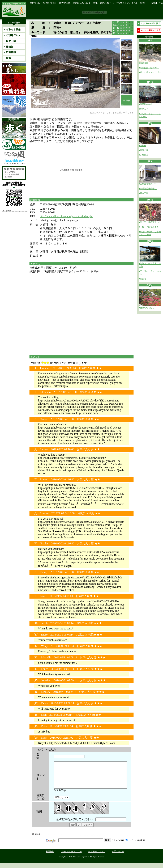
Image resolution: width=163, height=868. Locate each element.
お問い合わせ (118, 857)
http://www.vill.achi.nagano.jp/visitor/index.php (66, 216)
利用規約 (50, 857)
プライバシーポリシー (71, 857)
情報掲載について (97, 857)
